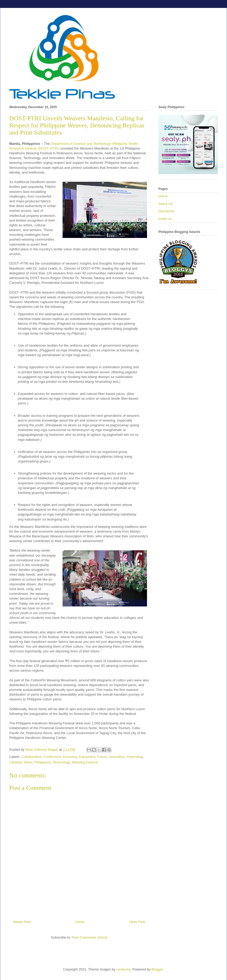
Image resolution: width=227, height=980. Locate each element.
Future (102, 757)
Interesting (135, 757)
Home (80, 922)
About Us (165, 204)
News (28, 762)
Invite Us (165, 219)
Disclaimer (166, 211)
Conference (52, 757)
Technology (61, 762)
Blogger (157, 969)
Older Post (137, 922)
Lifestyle (16, 762)
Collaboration (32, 757)
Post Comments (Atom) (90, 937)
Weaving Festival (85, 762)
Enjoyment (87, 757)
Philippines (43, 762)
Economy (70, 757)
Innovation (117, 757)
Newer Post (22, 922)
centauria (123, 969)
